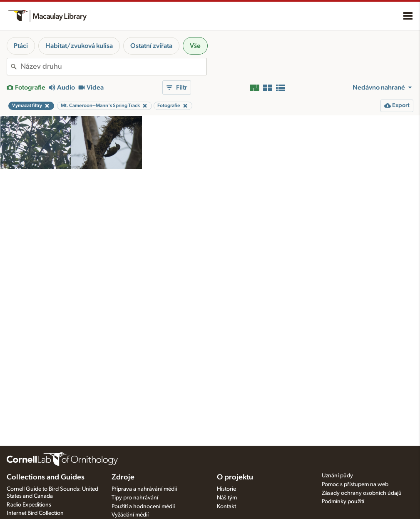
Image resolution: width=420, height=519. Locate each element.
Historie (226, 489)
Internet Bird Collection (35, 513)
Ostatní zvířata (151, 46)
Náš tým (227, 498)
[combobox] (113, 67)
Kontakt (226, 507)
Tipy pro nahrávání (135, 498)
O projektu (235, 477)
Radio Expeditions (29, 505)
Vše (195, 46)
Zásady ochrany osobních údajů (362, 493)
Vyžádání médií (130, 515)
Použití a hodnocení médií (143, 507)
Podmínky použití (343, 502)
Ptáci (21, 46)
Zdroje (123, 477)
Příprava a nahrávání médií (144, 489)
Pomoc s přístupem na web (355, 484)
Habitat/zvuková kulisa (79, 46)
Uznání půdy (337, 476)
